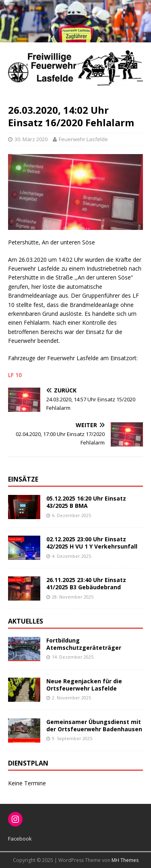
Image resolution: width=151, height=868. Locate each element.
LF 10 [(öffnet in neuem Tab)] (15, 375)
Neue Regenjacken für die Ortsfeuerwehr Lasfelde (84, 685)
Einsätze (23, 479)
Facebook (20, 839)
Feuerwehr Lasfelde (83, 139)
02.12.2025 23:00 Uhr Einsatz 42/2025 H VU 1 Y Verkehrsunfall (92, 543)
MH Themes (125, 860)
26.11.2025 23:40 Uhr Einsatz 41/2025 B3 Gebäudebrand (86, 583)
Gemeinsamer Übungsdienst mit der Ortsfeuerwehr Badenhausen (94, 725)
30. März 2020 (31, 139)
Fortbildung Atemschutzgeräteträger (84, 644)
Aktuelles (26, 621)
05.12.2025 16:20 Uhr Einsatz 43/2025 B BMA (86, 502)
